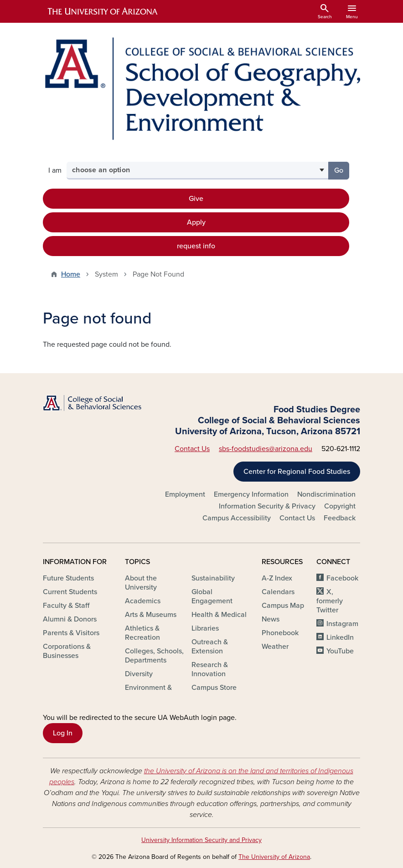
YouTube (340, 651)
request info (196, 246)
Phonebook (280, 633)
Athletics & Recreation (142, 633)
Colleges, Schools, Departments (154, 656)
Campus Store (214, 688)
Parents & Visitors (71, 633)
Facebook (342, 578)
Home (71, 274)
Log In (63, 733)
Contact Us (192, 449)
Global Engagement (212, 596)
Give (196, 199)
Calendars (278, 592)
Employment (185, 494)
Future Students (68, 578)
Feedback (340, 518)
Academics (143, 601)
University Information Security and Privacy (201, 840)
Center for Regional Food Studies (297, 472)
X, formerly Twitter (330, 601)
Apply (196, 222)
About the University (141, 583)
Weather (275, 647)
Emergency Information (251, 494)
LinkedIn (340, 637)
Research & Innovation (210, 669)
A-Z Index (277, 578)
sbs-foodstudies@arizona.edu (266, 449)
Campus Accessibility (237, 518)
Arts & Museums (151, 615)
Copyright (340, 506)
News (271, 619)
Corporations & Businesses (67, 651)
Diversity (139, 674)
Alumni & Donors (70, 619)
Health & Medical (219, 615)
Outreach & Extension (210, 647)
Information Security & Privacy (267, 506)
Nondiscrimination (326, 494)
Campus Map (283, 606)
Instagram (342, 624)
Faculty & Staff (66, 606)
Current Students (70, 592)
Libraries (205, 628)
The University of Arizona (274, 857)
